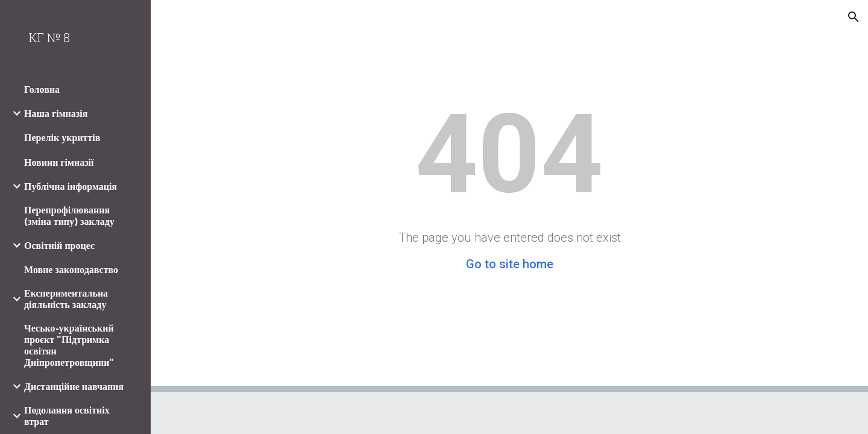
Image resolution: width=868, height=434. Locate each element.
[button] (854, 17)
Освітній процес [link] (59, 246)
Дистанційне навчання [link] (74, 387)
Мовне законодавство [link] (71, 270)
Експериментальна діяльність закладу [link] (66, 299)
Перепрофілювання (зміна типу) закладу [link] (69, 216)
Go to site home (510, 264)
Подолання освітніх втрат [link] (67, 416)
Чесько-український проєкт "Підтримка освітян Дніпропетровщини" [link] (69, 345)
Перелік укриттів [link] (62, 138)
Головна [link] (42, 90)
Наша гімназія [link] (56, 114)
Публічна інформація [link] (71, 187)
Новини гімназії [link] (59, 162)
